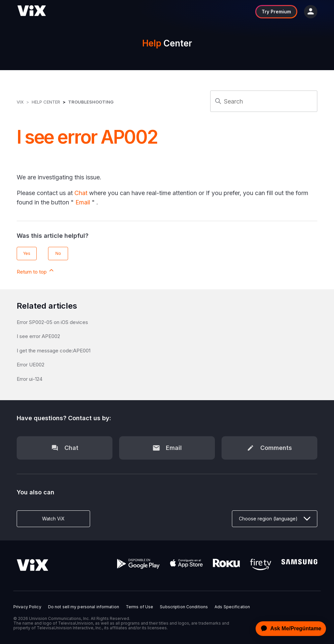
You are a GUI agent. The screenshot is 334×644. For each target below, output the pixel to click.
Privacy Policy (27, 607)
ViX (20, 102)
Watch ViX (53, 519)
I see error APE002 (38, 336)
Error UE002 (31, 365)
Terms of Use (139, 607)
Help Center (46, 102)
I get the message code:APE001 (54, 351)
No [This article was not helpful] (58, 253)
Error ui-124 (30, 379)
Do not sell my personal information (84, 607)
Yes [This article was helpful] (27, 253)
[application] (289, 629)
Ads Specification (232, 607)
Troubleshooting (91, 102)
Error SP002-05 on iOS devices (52, 322)
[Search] (264, 101)
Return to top (36, 271)
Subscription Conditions (184, 607)
